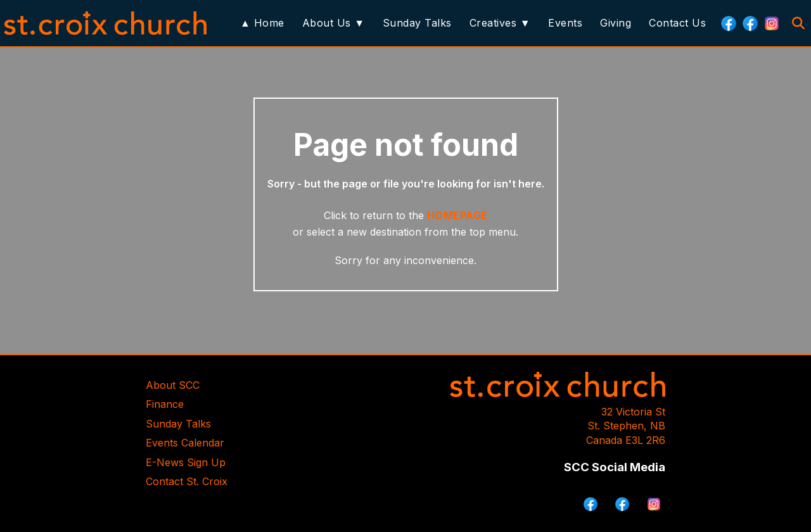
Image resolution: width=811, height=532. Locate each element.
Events (565, 23)
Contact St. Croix (187, 481)
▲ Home (262, 23)
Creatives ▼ (500, 23)
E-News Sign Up (186, 462)
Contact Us (677, 23)
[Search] (798, 23)
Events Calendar (185, 443)
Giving (616, 23)
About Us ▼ (334, 23)
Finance (165, 404)
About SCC (173, 385)
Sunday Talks (417, 23)
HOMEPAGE (457, 215)
